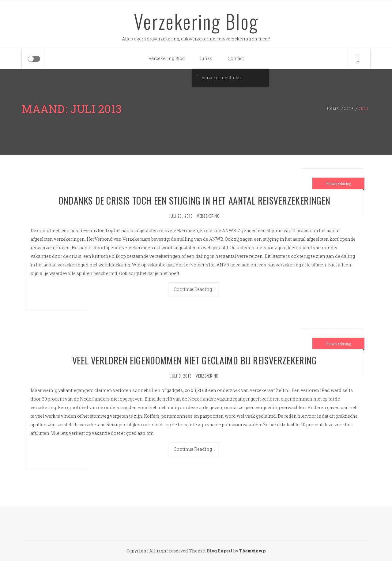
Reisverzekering (339, 183)
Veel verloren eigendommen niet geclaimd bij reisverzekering (194, 360)
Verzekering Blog (196, 21)
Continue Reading (194, 289)
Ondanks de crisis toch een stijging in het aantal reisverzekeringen (194, 200)
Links (206, 58)
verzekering (208, 216)
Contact (236, 58)
